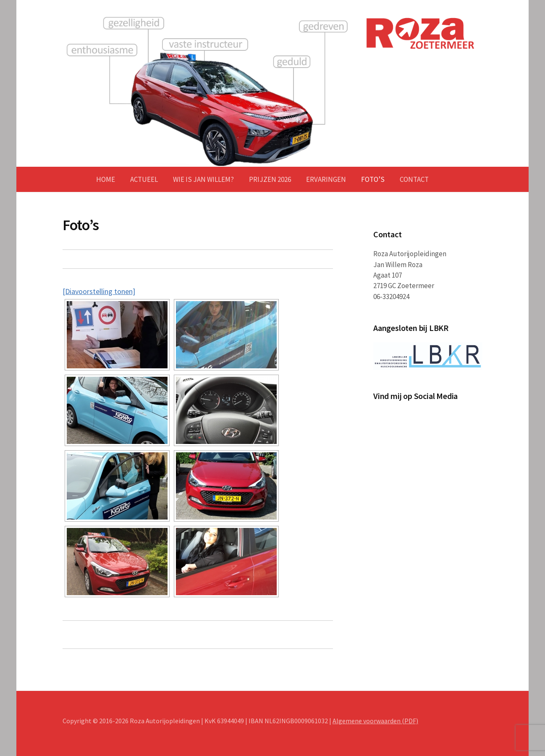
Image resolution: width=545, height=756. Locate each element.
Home (106, 179)
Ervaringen (326, 179)
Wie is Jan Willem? (203, 179)
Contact (414, 179)
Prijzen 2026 (270, 179)
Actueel (144, 179)
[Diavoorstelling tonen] (99, 291)
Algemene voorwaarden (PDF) (375, 721)
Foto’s (373, 179)
